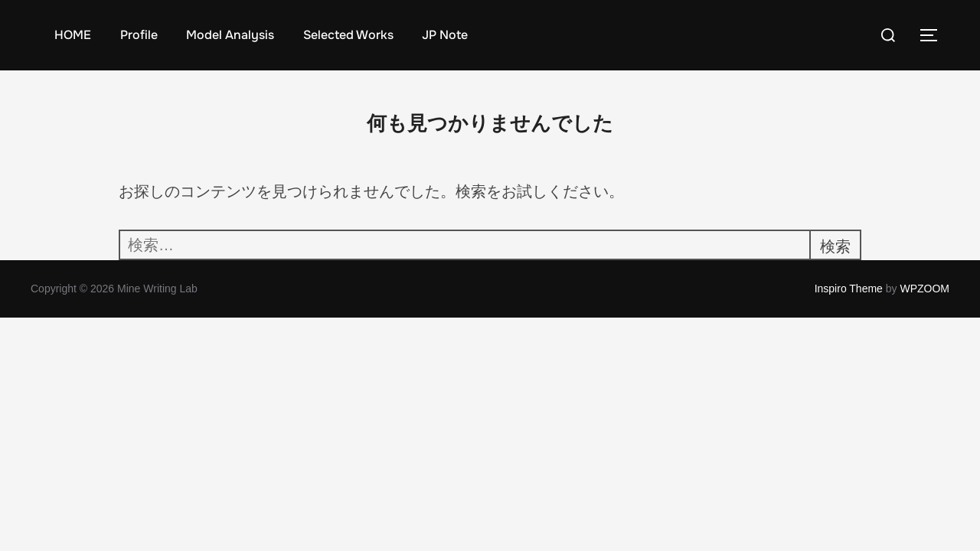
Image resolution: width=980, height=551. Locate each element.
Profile (139, 35)
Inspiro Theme (849, 289)
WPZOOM (924, 289)
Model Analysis (230, 35)
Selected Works (348, 35)
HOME (73, 35)
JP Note (445, 35)
